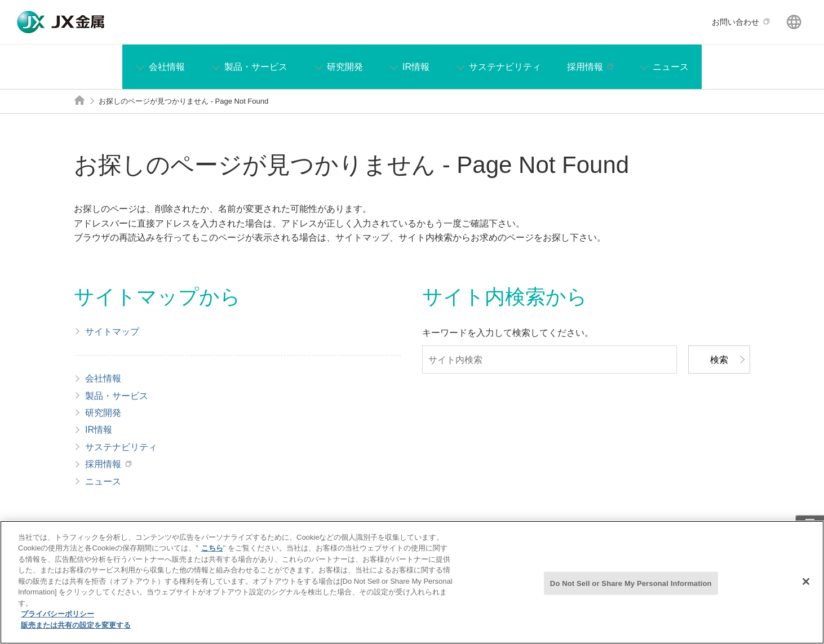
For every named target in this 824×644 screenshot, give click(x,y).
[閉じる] (806, 587)
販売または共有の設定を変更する (76, 631)
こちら (212, 554)
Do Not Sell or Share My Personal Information (631, 589)
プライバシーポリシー (57, 620)
